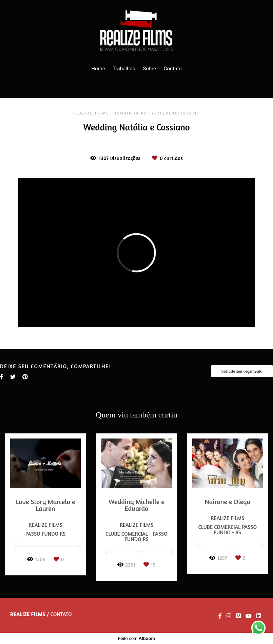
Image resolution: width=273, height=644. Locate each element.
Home (98, 69)
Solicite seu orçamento (242, 371)
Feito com (136, 638)
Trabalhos (124, 69)
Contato (173, 69)
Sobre (149, 69)
